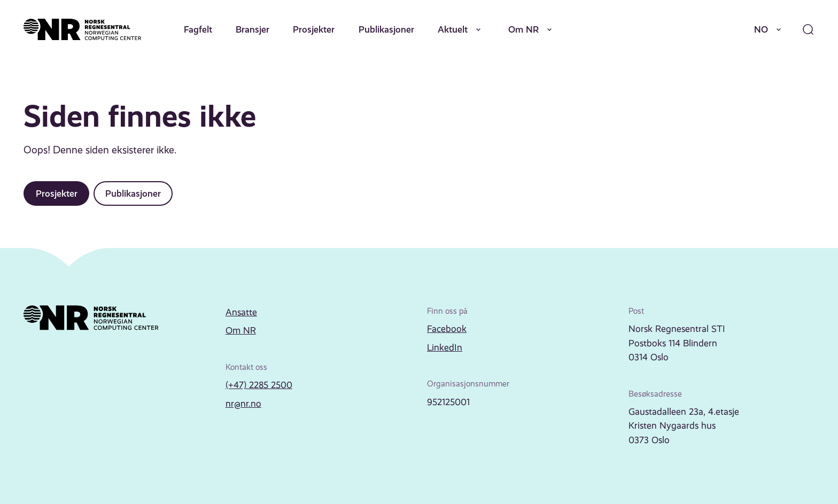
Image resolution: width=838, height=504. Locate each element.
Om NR (532, 29)
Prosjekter (314, 29)
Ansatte (241, 312)
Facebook (447, 329)
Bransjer (253, 29)
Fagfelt (198, 29)
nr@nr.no (243, 404)
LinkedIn (445, 347)
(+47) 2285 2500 (259, 385)
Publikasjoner (386, 29)
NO (770, 29)
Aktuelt (461, 29)
